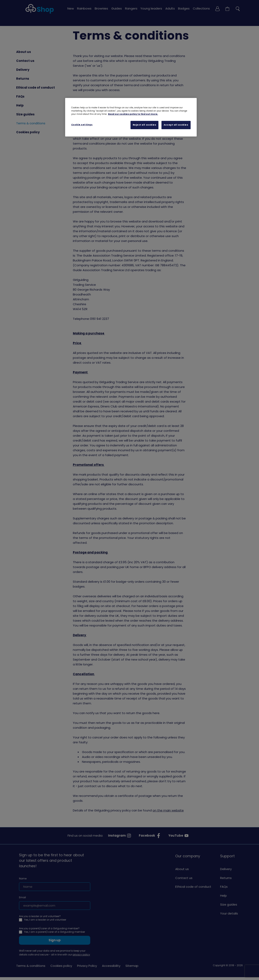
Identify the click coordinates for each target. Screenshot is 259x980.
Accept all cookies (176, 125)
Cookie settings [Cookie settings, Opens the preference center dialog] (82, 125)
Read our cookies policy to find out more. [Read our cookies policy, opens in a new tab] (133, 114)
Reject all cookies (145, 125)
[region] (131, 117)
